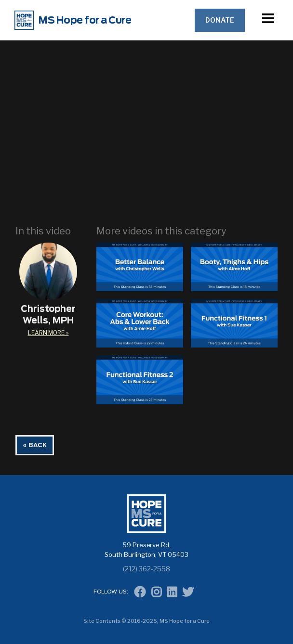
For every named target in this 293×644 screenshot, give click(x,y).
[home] (98, 20)
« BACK (35, 445)
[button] (268, 20)
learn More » (48, 333)
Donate (220, 20)
